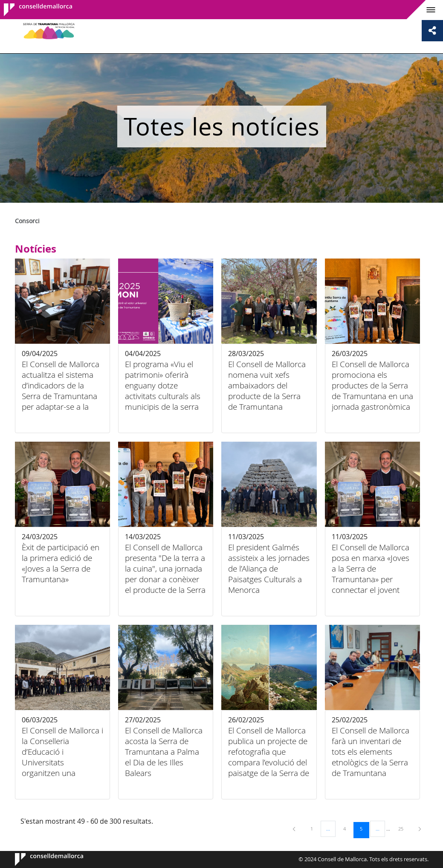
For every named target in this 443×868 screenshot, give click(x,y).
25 (404, 828)
